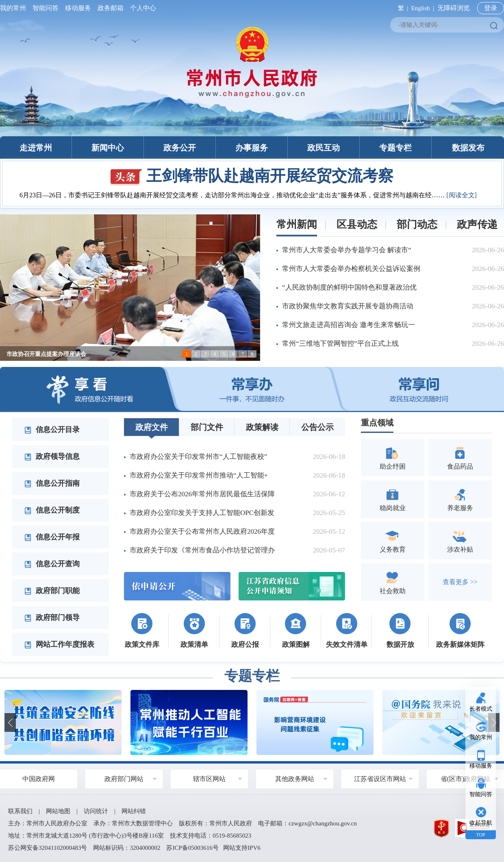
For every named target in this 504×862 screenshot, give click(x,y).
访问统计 (96, 811)
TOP (480, 835)
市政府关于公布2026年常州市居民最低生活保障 (202, 494)
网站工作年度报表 (59, 644)
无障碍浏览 (454, 8)
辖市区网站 (209, 779)
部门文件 (207, 427)
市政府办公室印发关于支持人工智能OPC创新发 (202, 513)
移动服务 (78, 8)
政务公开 (180, 148)
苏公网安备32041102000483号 (48, 848)
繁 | (401, 8)
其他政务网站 (295, 779)
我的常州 (15, 8)
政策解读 (262, 427)
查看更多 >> (460, 582)
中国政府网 (39, 779)
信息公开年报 (52, 537)
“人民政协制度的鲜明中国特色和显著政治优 (349, 287)
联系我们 (20, 811)
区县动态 (357, 224)
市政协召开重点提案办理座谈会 (46, 354)
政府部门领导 (52, 618)
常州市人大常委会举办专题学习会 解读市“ (347, 250)
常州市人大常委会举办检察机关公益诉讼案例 (351, 269)
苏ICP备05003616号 (192, 848)
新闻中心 (108, 148)
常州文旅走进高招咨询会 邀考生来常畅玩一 (349, 325)
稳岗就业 (393, 499)
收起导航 (481, 823)
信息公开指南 (52, 483)
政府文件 (152, 427)
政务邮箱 (111, 8)
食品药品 (460, 457)
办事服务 (252, 148)
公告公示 (317, 427)
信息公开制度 (52, 510)
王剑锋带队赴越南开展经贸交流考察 (252, 176)
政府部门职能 (52, 591)
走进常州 (36, 148)
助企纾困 (393, 457)
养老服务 (460, 499)
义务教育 (393, 540)
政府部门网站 (124, 779)
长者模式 (481, 709)
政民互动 (324, 148)
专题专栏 (395, 148)
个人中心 (141, 8)
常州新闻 (297, 224)
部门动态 (417, 224)
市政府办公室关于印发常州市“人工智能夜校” (198, 457)
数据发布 (468, 148)
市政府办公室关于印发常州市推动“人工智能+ (199, 475)
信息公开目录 (52, 430)
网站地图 (58, 811)
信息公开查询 (52, 564)
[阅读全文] (462, 195)
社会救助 (393, 582)
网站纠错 (134, 811)
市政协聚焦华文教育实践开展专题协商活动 (348, 306)
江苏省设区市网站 (380, 779)
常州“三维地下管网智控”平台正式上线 (340, 344)
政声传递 (477, 224)
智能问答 (46, 8)
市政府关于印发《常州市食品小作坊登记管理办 (202, 550)
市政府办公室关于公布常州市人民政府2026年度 (202, 531)
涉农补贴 (460, 540)
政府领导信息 (52, 456)
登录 (491, 8)
